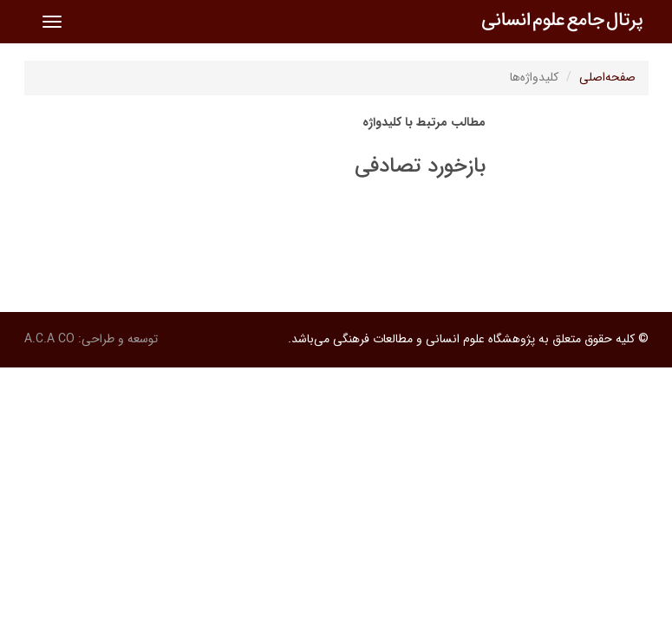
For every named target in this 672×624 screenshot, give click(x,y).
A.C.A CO (49, 339)
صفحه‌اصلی (607, 77)
